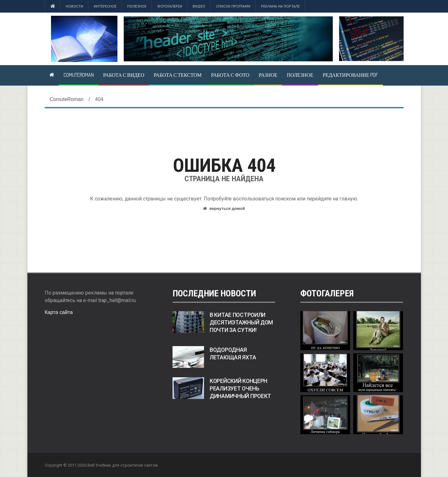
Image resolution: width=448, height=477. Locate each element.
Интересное (105, 6)
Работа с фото (230, 75)
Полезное (137, 6)
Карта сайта (59, 312)
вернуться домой (224, 208)
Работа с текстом (178, 75)
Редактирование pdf (350, 75)
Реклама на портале (280, 6)
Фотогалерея (170, 6)
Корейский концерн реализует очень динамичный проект (240, 389)
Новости (74, 6)
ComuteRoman (79, 75)
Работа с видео (124, 75)
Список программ (233, 6)
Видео (199, 6)
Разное (268, 75)
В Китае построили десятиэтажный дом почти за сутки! (241, 323)
